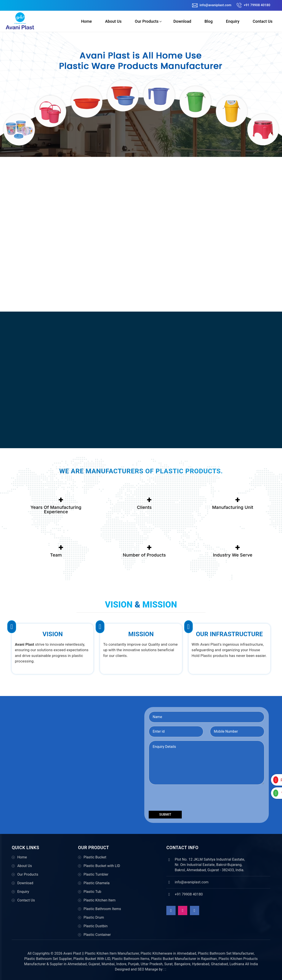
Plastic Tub (92, 892)
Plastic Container (97, 935)
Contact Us (263, 21)
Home (86, 21)
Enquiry (233, 21)
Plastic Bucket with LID (102, 866)
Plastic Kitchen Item (99, 900)
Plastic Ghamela (96, 883)
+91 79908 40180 (253, 5)
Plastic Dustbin (96, 926)
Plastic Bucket (95, 857)
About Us (113, 21)
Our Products (147, 21)
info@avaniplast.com (212, 5)
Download (182, 21)
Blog (209, 21)
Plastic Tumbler (96, 874)
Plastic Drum (94, 917)
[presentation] (182, 799)
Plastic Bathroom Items (102, 909)
